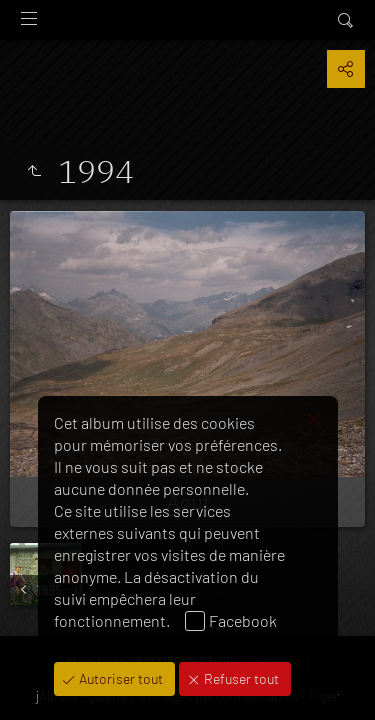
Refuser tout (240, 678)
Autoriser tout (119, 678)
